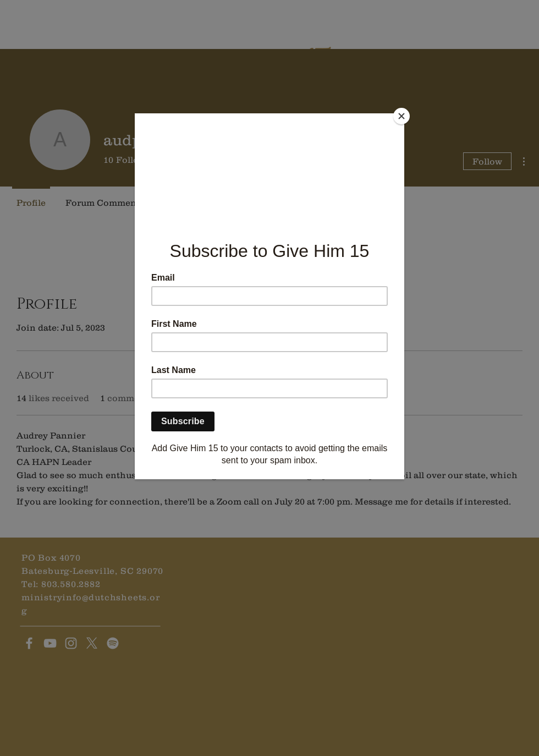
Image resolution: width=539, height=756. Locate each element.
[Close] (402, 116)
